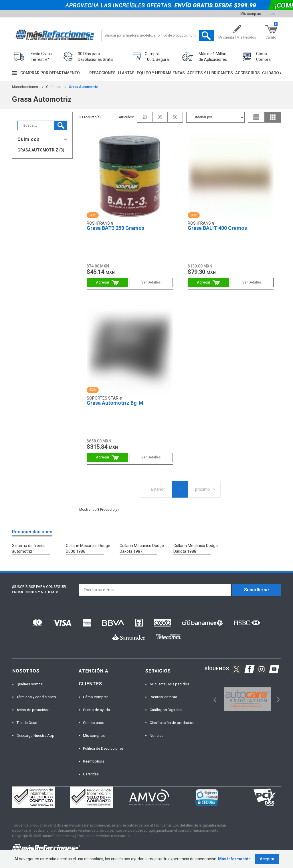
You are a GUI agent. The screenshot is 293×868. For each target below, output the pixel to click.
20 (145, 117)
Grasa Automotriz (83, 87)
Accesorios (248, 73)
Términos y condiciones (36, 697)
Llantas (126, 73)
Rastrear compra (163, 697)
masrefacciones (25, 87)
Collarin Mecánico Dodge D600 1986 (88, 548)
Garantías (91, 774)
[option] (247, 699)
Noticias (157, 736)
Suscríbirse (257, 590)
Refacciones (102, 73)
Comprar (107, 283)
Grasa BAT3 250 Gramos (115, 228)
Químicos (54, 87)
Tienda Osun (27, 723)
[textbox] (158, 35)
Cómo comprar (95, 697)
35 (160, 117)
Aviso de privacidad (33, 710)
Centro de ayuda (96, 710)
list (256, 117)
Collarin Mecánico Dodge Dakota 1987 (142, 548)
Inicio (271, 14)
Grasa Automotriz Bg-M (115, 403)
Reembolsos (94, 761)
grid (273, 117)
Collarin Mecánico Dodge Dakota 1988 (196, 548)
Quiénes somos (30, 684)
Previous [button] (213, 699)
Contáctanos (94, 723)
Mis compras (251, 14)
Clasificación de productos (172, 723)
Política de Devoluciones (103, 748)
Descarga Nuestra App (35, 736)
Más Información (234, 859)
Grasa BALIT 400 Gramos (217, 228)
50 (175, 117)
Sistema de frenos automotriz (29, 548)
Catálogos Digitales (166, 710)
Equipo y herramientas (161, 73)
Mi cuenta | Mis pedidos (169, 684)
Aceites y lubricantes (210, 73)
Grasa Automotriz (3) (41, 150)
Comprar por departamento (50, 73)
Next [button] (277, 699)
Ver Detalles (151, 282)
